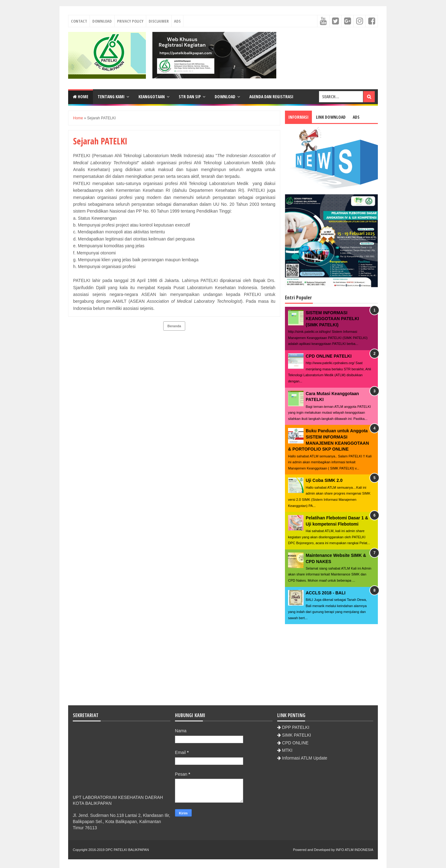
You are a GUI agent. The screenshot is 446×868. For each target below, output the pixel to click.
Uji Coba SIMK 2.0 (324, 480)
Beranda (174, 326)
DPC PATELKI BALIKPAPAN (127, 850)
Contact (79, 21)
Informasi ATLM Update (305, 758)
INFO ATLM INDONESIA (354, 850)
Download (102, 21)
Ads (177, 21)
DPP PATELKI (296, 727)
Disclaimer (159, 21)
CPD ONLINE (295, 743)
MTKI (287, 750)
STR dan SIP (190, 97)
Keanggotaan (152, 97)
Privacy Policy (130, 21)
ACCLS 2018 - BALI (326, 593)
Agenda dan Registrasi (271, 97)
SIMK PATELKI (297, 735)
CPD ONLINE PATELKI (329, 356)
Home (81, 97)
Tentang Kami (111, 97)
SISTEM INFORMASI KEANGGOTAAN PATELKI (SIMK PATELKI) (332, 319)
